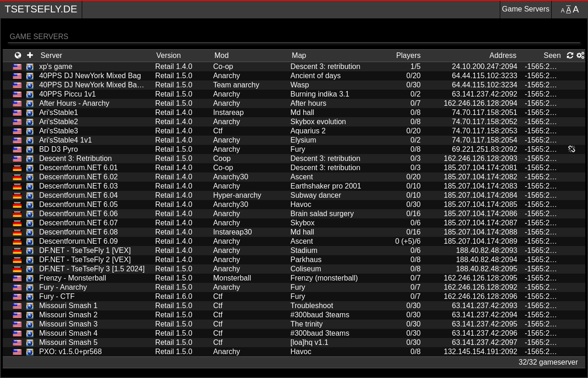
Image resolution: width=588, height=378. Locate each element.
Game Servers (526, 9)
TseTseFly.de (41, 9)
